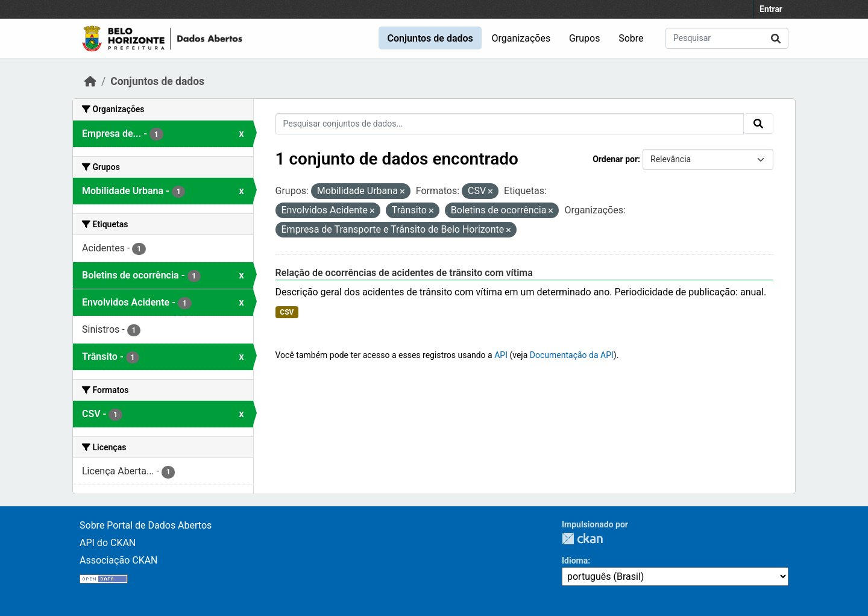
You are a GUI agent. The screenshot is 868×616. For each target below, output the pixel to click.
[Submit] (776, 38)
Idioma (575, 561)
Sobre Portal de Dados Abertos (146, 525)
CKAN (582, 539)
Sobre (631, 38)
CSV (287, 312)
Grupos (585, 38)
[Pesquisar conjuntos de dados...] (727, 38)
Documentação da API (572, 355)
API (501, 355)
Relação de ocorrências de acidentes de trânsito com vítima (404, 273)
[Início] (90, 81)
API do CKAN (108, 543)
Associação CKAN (119, 560)
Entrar (771, 9)
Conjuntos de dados (430, 38)
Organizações (521, 38)
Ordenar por (615, 159)
